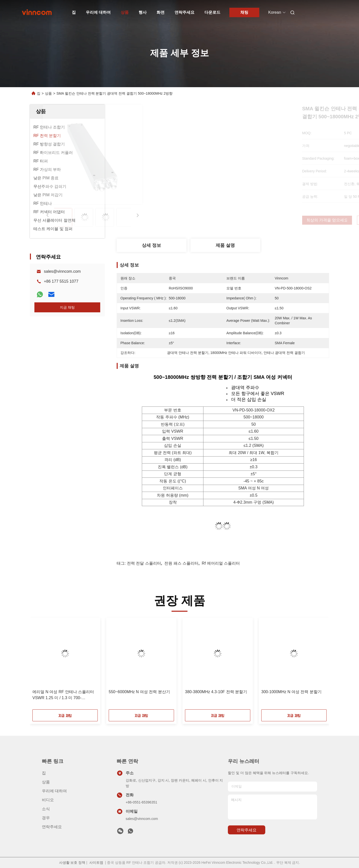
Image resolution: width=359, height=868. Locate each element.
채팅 (244, 12)
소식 (46, 809)
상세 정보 (151, 245)
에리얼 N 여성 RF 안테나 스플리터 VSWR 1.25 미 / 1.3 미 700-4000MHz (63, 695)
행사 (143, 12)
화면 (161, 12)
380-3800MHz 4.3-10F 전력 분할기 (216, 692)
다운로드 (212, 12)
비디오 (48, 800)
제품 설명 (225, 245)
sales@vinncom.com (62, 271)
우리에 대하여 (98, 12)
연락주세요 (184, 12)
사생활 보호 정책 (72, 863)
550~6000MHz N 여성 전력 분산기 (139, 692)
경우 (46, 818)
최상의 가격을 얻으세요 (250, 220)
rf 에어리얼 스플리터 (221, 563)
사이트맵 (96, 863)
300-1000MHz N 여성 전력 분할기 (291, 692)
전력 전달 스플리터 (144, 563)
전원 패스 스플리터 (181, 563)
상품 (125, 12)
